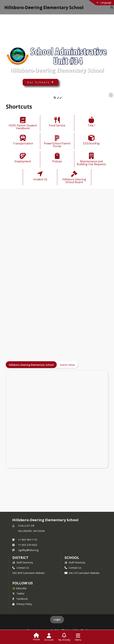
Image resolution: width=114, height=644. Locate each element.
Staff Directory (23, 562)
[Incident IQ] (40, 176)
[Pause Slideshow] (111, 95)
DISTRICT (20, 558)
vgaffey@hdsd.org (28, 550)
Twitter (18, 594)
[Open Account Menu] (49, 637)
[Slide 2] (57, 97)
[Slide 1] (54, 97)
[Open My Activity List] (64, 637)
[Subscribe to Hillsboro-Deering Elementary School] (19, 588)
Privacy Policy (22, 604)
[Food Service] (57, 122)
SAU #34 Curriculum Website (28, 573)
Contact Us (21, 568)
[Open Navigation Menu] (78, 637)
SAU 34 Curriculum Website (82, 573)
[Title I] (91, 122)
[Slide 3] (60, 97)
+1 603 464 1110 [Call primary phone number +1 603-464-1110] (28, 540)
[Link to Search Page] (111, 7)
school (72, 558)
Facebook (20, 599)
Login (57, 619)
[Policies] (57, 158)
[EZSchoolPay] (91, 140)
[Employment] (23, 158)
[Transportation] (23, 140)
